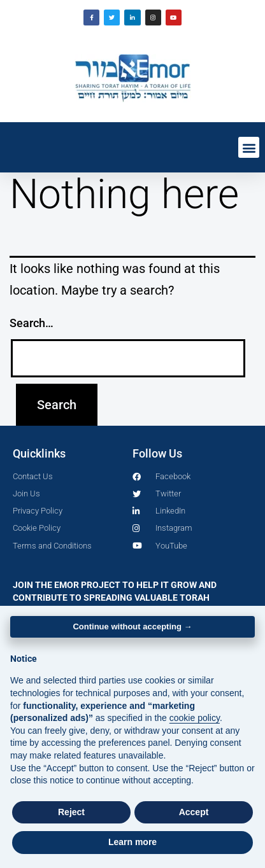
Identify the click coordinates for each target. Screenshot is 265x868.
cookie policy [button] (195, 718)
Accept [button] (194, 812)
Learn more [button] (132, 842)
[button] (249, 147)
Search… (32, 323)
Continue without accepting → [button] (132, 626)
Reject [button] (71, 812)
